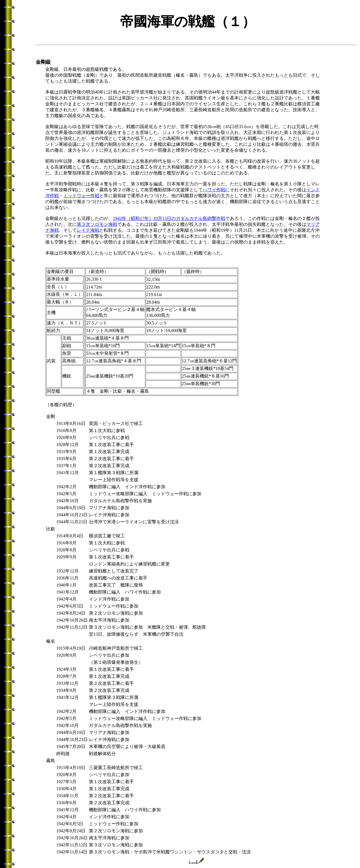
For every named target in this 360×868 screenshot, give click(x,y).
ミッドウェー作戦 (81, 196)
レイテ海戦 (88, 230)
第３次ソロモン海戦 (97, 224)
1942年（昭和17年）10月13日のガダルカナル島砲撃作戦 (169, 218)
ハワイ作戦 (214, 190)
